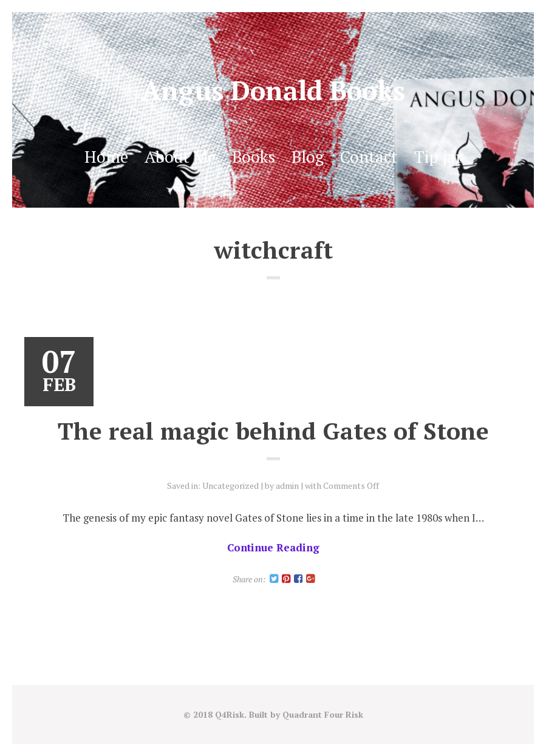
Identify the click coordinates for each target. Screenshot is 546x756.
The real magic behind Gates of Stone (273, 431)
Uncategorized (230, 485)
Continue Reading (273, 547)
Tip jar (438, 157)
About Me (180, 157)
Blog (308, 157)
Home (106, 157)
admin (287, 485)
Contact (369, 157)
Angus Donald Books (273, 90)
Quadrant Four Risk (323, 714)
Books (254, 157)
